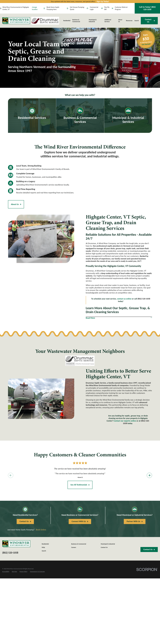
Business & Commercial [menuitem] (76, 21)
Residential (45, 544)
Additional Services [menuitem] (108, 21)
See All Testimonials (80, 485)
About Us (16, 204)
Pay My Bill (105, 8)
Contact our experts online (125, 421)
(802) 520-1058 (10, 553)
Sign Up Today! (103, 1)
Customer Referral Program (120, 8)
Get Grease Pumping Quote (75, 8)
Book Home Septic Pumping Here (51, 8)
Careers (74, 547)
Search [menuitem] (137, 21)
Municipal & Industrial (108, 544)
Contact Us (150, 21)
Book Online (41, 530)
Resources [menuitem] (129, 21)
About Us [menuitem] (120, 21)
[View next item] (149, 475)
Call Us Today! (147, 8)
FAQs (43, 547)
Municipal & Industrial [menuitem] (93, 21)
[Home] (16, 21)
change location (35, 8)
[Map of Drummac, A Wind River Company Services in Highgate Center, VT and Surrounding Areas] (117, 189)
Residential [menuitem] (67, 21)
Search (44, 551)
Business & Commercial (79, 544)
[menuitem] (6, 572)
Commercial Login (92, 8)
